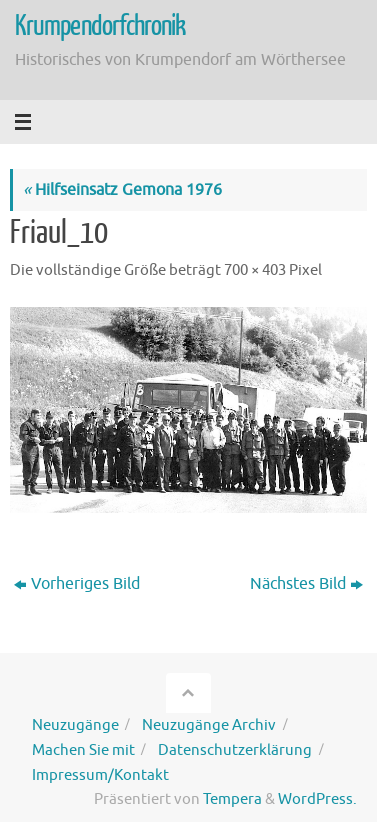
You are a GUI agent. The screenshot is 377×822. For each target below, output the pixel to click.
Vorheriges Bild (77, 583)
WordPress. (317, 799)
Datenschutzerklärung (235, 750)
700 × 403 (255, 270)
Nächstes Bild (306, 583)
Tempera (232, 799)
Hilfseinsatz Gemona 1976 (122, 189)
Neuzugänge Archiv (209, 725)
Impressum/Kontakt (100, 775)
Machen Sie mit (83, 750)
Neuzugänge (75, 725)
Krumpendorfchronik (100, 26)
